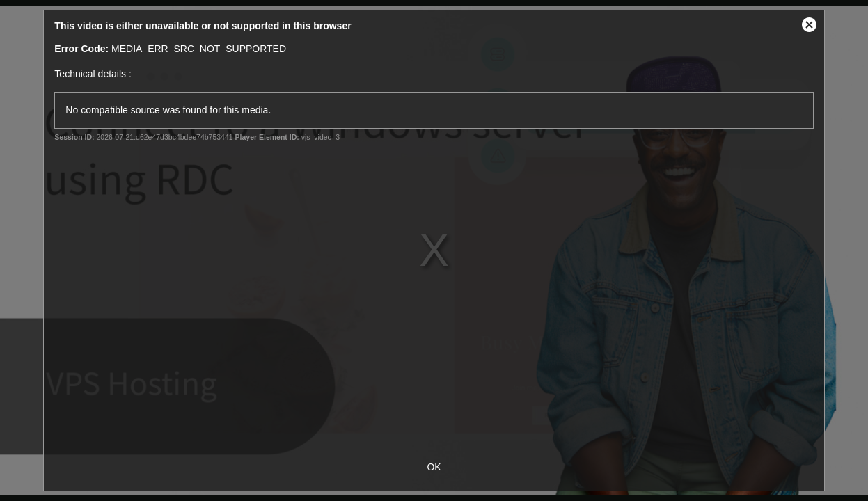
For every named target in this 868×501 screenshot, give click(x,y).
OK (434, 467)
